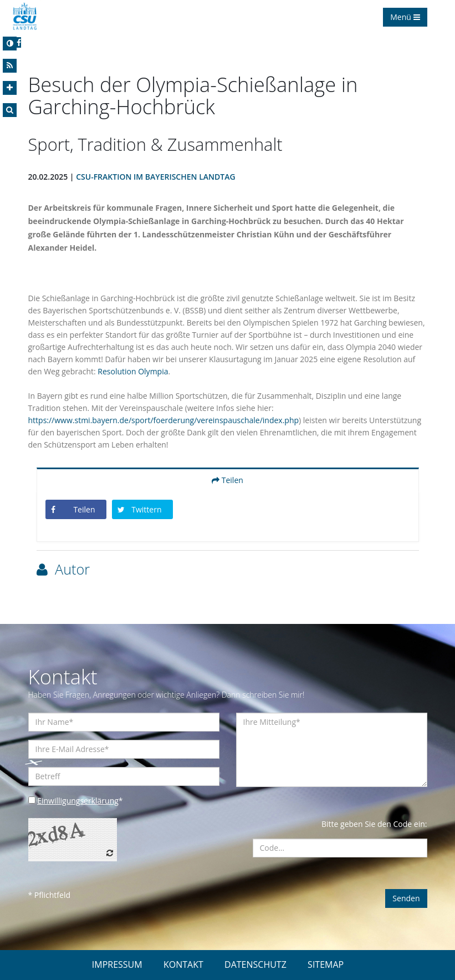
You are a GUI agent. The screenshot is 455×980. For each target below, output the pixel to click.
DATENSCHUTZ (255, 964)
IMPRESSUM (117, 964)
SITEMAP (326, 964)
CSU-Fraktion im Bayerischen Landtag (155, 177)
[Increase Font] (10, 88)
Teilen (227, 480)
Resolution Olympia (133, 371)
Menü (405, 17)
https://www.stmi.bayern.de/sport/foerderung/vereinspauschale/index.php (164, 420)
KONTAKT (183, 964)
